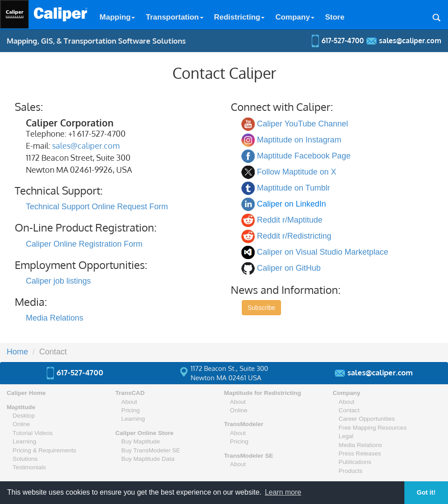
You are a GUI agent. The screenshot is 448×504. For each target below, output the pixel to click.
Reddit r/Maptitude (290, 220)
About (129, 402)
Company (295, 17)
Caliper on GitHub (289, 268)
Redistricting (240, 17)
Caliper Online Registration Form (84, 244)
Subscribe (261, 308)
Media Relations (55, 318)
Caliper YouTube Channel (303, 124)
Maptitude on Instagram (299, 140)
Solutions (25, 459)
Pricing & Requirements (44, 450)
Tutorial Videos (33, 433)
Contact (349, 410)
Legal (346, 436)
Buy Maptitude (141, 441)
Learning (24, 441)
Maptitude (21, 407)
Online (21, 424)
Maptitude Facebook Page (304, 156)
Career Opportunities (367, 419)
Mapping (118, 17)
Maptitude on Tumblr (293, 188)
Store (335, 17)
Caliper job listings (58, 281)
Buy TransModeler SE (151, 450)
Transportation (174, 17)
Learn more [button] (283, 492)
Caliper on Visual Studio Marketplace (323, 252)
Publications (355, 462)
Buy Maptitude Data (148, 459)
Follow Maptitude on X (297, 172)
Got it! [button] (426, 492)
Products (350, 471)
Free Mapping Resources (373, 428)
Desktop (24, 416)
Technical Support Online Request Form (97, 207)
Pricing (130, 410)
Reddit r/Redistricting (294, 236)
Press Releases (360, 453)
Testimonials (29, 467)
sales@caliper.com (86, 146)
